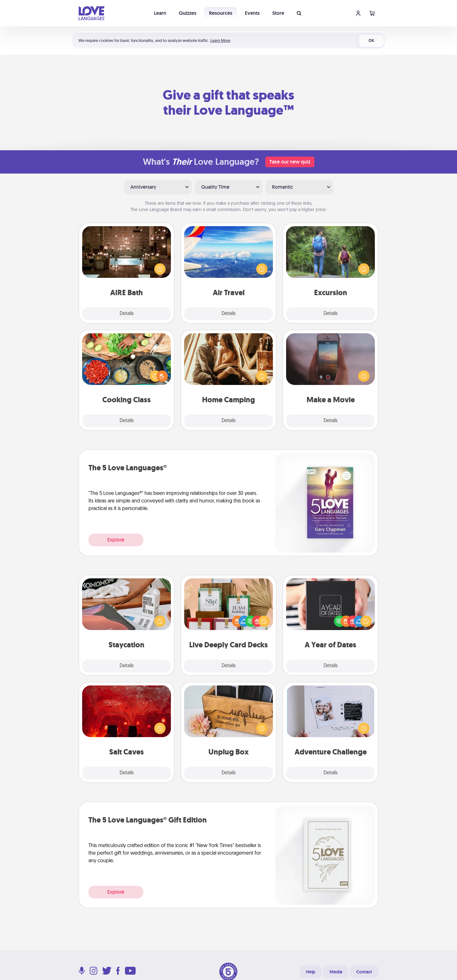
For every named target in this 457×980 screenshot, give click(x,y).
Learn (160, 13)
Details (127, 314)
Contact (364, 972)
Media (336, 972)
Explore (116, 540)
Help (311, 972)
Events (252, 13)
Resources (221, 13)
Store (278, 13)
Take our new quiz (290, 162)
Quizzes (188, 13)
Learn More (220, 40)
